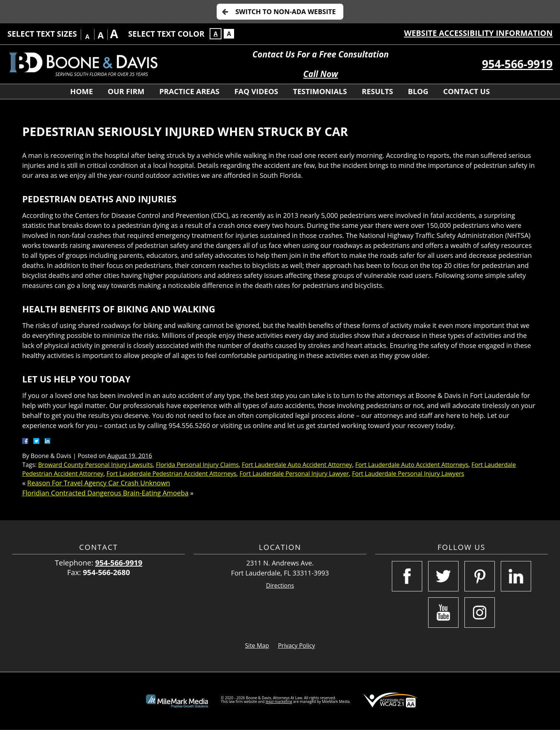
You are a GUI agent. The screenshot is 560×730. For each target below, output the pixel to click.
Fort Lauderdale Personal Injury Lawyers (408, 474)
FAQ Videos (256, 91)
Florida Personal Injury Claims (197, 465)
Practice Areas (189, 91)
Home (82, 91)
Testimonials (320, 91)
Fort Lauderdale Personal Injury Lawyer (294, 474)
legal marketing (279, 701)
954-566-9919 (517, 64)
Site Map (257, 646)
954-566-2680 (106, 572)
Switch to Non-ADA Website (285, 11)
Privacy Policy (296, 646)
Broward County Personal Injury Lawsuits (96, 465)
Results (377, 91)
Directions (280, 586)
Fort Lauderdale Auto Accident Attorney (297, 465)
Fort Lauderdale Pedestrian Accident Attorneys (172, 474)
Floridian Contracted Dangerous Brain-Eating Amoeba (105, 493)
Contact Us (466, 91)
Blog (418, 91)
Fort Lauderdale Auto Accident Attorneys (412, 465)
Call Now (321, 74)
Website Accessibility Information (478, 33)
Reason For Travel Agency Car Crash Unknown (99, 483)
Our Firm (126, 91)
